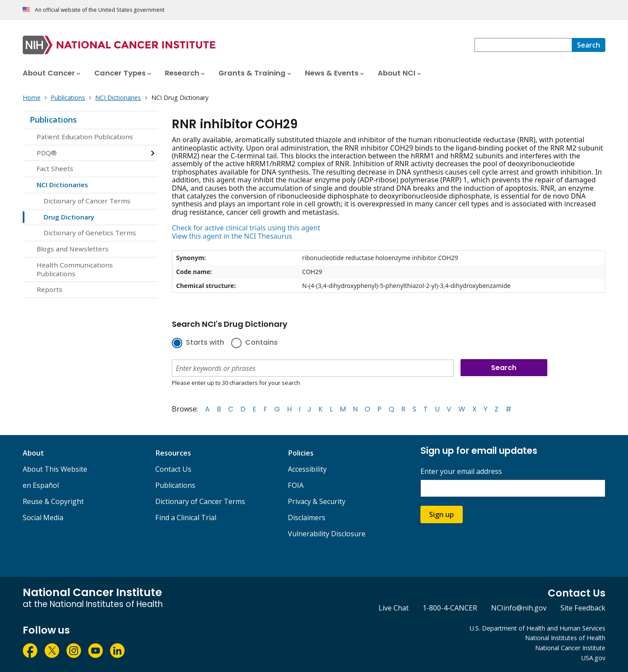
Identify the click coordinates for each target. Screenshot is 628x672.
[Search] (589, 45)
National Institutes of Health (565, 638)
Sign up (442, 514)
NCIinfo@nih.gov (519, 608)
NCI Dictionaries (62, 185)
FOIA (296, 485)
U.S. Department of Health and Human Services (538, 628)
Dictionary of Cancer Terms (87, 201)
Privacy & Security (317, 501)
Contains (261, 343)
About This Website (55, 469)
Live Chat (394, 608)
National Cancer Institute (570, 648)
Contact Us (173, 469)
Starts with (205, 343)
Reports (49, 289)
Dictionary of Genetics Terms (90, 233)
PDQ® (47, 153)
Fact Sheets (55, 168)
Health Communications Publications (75, 269)
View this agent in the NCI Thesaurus (232, 236)
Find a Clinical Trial (186, 518)
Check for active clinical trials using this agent (246, 228)
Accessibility (307, 469)
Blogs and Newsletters (73, 249)
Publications (53, 120)
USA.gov (593, 658)
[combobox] (523, 45)
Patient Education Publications (85, 137)
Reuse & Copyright (53, 501)
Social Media (43, 518)
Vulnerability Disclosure (327, 534)
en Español (41, 485)
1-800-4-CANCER (450, 608)
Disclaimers (307, 518)
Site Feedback (583, 608)
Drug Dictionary (69, 217)
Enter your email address (461, 471)
